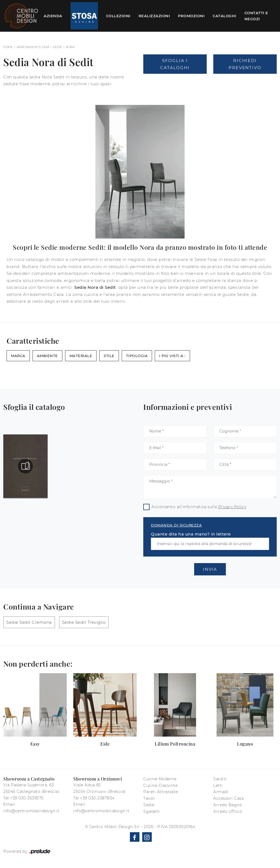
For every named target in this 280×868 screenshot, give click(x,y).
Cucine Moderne (160, 779)
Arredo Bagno (228, 805)
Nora (70, 47)
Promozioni (191, 16)
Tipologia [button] (137, 356)
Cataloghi (224, 16)
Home (8, 47)
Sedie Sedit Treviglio (84, 622)
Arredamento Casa (33, 47)
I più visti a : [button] (172, 356)
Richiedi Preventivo (245, 64)
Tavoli (149, 798)
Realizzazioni (154, 16)
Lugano (245, 744)
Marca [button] (18, 356)
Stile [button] (109, 356)
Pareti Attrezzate (161, 792)
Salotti (220, 779)
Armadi (221, 792)
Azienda (53, 16)
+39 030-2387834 (97, 798)
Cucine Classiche (160, 785)
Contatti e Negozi (256, 16)
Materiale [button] (81, 356)
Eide (105, 744)
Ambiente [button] (47, 356)
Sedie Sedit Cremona (29, 622)
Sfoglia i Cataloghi (175, 64)
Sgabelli (151, 811)
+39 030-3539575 (27, 798)
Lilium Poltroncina (175, 744)
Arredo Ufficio (228, 811)
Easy (35, 744)
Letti (218, 785)
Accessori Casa (228, 798)
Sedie (58, 47)
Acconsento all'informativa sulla (199, 507)
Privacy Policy (232, 507)
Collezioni (118, 16)
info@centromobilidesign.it (31, 811)
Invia (210, 569)
